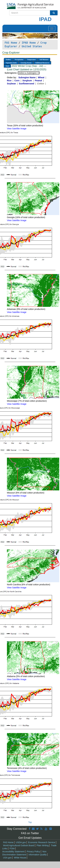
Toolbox (8, 60)
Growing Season (26, 63)
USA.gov (7, 858)
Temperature (31, 60)
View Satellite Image (17, 129)
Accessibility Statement (13, 852)
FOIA (12, 848)
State (7, 66)
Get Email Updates (30, 838)
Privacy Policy (33, 852)
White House (20, 858)
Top (30, 822)
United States (32, 46)
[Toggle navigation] (52, 29)
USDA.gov (21, 842)
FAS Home (11, 43)
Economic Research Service (42, 842)
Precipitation (19, 60)
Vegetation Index (11, 63)
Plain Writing (43, 845)
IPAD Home (29, 43)
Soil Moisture (44, 60)
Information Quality (38, 855)
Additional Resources (42, 63)
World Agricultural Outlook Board (19, 845)
